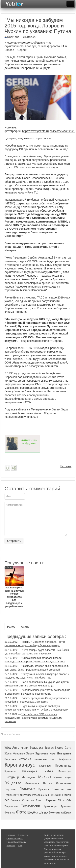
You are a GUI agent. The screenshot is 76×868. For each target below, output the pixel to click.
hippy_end (12, 37)
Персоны (10, 789)
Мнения (45, 777)
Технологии (31, 806)
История (25, 759)
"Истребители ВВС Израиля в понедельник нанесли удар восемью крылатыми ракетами (33, 718)
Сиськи (15, 800)
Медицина (28, 777)
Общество (13, 783)
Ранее (11, 627)
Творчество (11, 807)
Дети (68, 748)
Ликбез (48, 771)
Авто (16, 748)
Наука (68, 778)
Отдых (48, 783)
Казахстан (41, 759)
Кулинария (29, 771)
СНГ (7, 801)
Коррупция (45, 766)
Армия (25, 748)
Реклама (55, 795)
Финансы (10, 813)
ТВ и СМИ (65, 801)
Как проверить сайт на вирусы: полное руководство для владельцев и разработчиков (14, 587)
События (28, 800)
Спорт (40, 800)
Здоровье (42, 753)
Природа (44, 789)
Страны (51, 800)
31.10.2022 (30, 37)
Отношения (64, 783)
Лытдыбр (12, 777)
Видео (59, 748)
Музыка (58, 778)
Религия (67, 795)
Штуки (43, 812)
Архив (25, 627)
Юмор (68, 813)
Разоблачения (41, 795)
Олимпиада (32, 783)
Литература (65, 772)
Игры (53, 754)
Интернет (64, 753)
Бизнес (49, 748)
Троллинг (66, 807)
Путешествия (14, 795)
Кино (53, 759)
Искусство (10, 759)
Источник (66, 466)
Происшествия (62, 789)
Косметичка (63, 766)
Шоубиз (33, 813)
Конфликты (65, 759)
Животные (19, 754)
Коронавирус (20, 765)
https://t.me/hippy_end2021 (21, 417)
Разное (27, 795)
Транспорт (51, 806)
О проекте (23, 835)
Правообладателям (16, 842)
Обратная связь (15, 839)
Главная (11, 835)
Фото (21, 812)
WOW (8, 748)
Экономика (56, 813)
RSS (20, 846)
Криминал (10, 772)
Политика (27, 789)
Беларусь (36, 748)
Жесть (8, 754)
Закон (30, 753)
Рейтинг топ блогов (54, 835)
